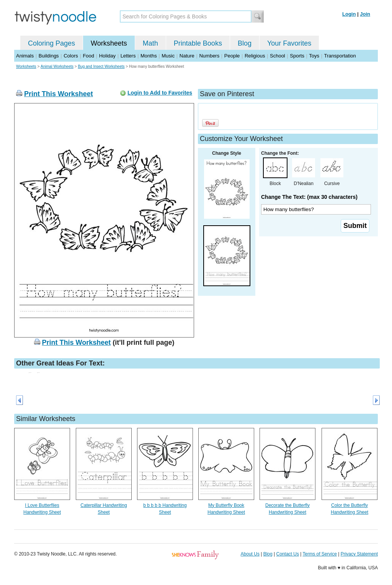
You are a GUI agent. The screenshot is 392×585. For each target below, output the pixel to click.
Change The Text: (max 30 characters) (309, 197)
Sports (297, 56)
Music (168, 56)
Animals (25, 56)
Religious (255, 56)
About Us (250, 554)
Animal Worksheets (57, 66)
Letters (128, 56)
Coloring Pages (51, 43)
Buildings (49, 56)
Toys (314, 56)
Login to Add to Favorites (160, 93)
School (278, 56)
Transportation (340, 56)
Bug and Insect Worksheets (101, 66)
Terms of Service (319, 554)
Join (365, 14)
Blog (245, 43)
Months (149, 56)
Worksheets (109, 43)
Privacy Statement (359, 554)
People (232, 56)
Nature (187, 56)
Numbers (209, 56)
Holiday (107, 56)
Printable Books (198, 43)
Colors (71, 56)
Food (88, 56)
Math (150, 43)
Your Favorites (289, 43)
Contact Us (288, 554)
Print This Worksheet (59, 94)
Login (349, 14)
